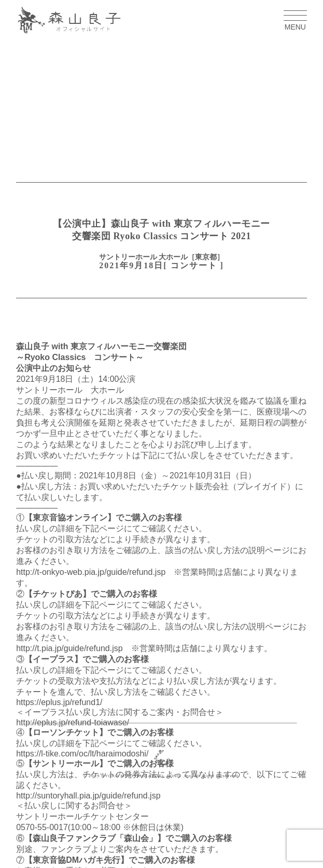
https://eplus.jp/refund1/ (59, 702)
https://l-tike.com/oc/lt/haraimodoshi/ (82, 754)
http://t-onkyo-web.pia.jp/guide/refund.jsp (91, 572)
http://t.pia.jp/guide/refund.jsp (69, 648)
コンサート (194, 265)
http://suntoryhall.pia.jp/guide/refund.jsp (88, 796)
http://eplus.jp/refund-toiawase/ (73, 722)
